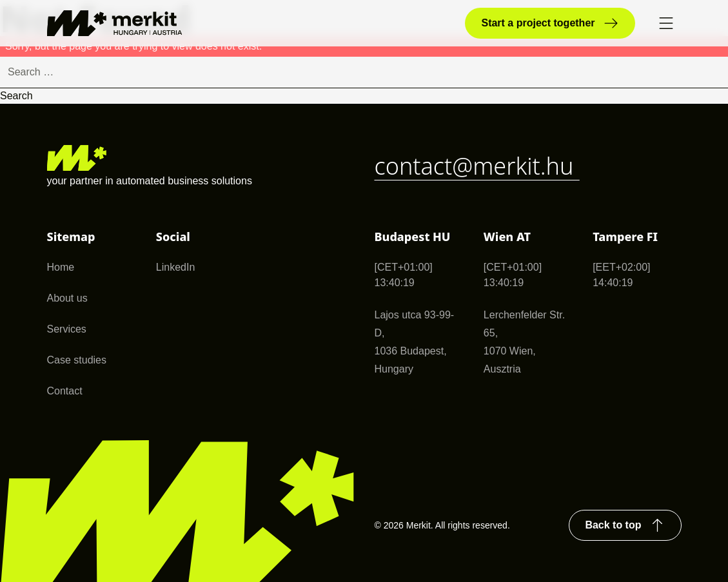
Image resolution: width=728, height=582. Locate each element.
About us (67, 298)
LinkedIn (176, 267)
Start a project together (550, 23)
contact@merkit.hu (477, 166)
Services (67, 329)
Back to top (624, 526)
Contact (65, 391)
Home (61, 267)
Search (16, 96)
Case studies (77, 360)
